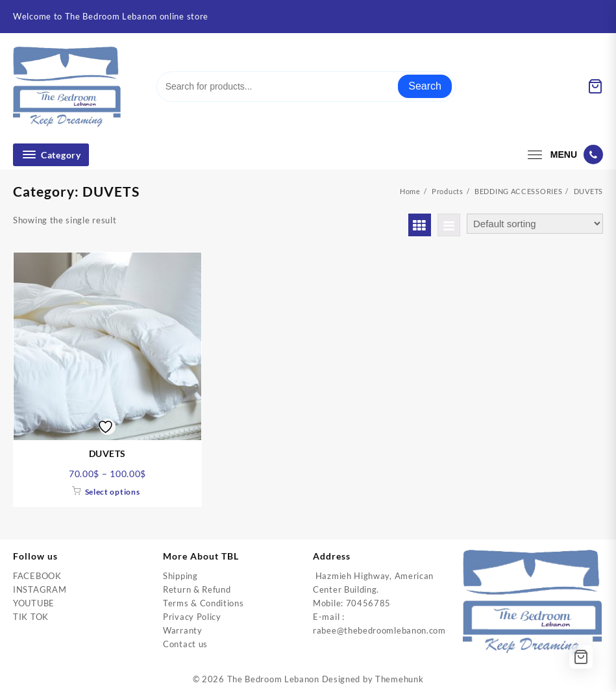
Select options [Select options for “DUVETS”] (113, 492)
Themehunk (399, 679)
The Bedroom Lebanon (273, 679)
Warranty (183, 630)
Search (425, 86)
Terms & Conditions (203, 603)
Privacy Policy (192, 617)
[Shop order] (535, 224)
